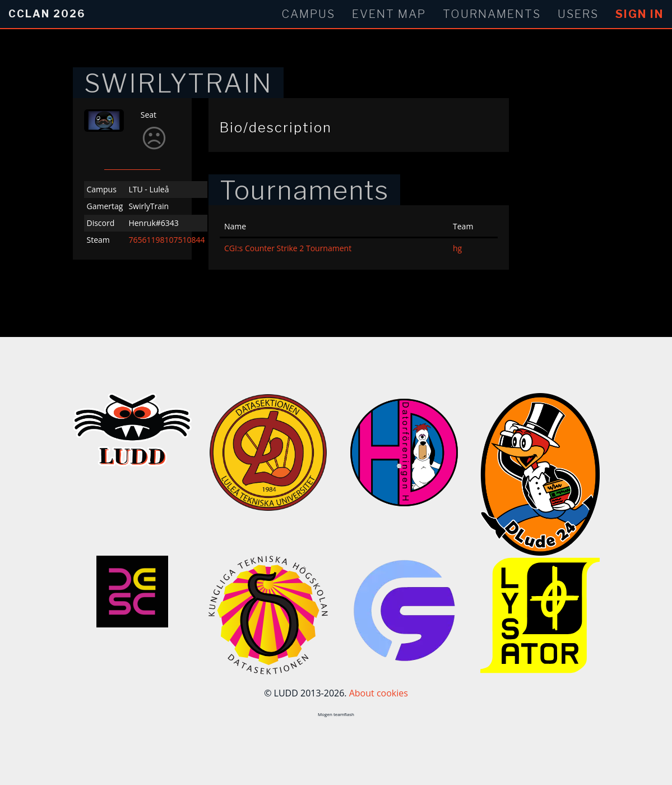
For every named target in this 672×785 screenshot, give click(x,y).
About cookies (379, 693)
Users (578, 14)
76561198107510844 (166, 240)
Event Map (389, 14)
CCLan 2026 (47, 14)
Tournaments (492, 14)
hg (457, 248)
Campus (308, 14)
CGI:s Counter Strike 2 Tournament (288, 248)
